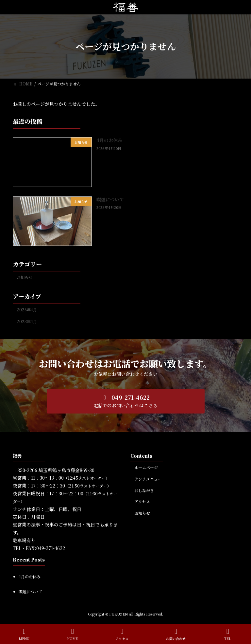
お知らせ (25, 277)
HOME (72, 634)
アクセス (142, 501)
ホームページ (146, 467)
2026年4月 (27, 310)
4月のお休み (109, 140)
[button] (126, 401)
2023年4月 (27, 322)
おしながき (144, 490)
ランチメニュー (148, 478)
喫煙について (110, 199)
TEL (228, 634)
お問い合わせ (176, 634)
